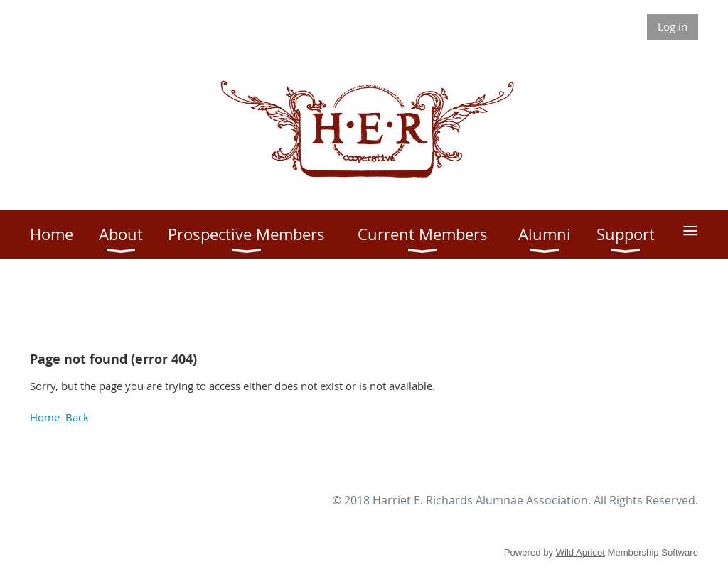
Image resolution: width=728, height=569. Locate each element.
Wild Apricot (580, 552)
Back (77, 417)
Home (45, 417)
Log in (673, 26)
